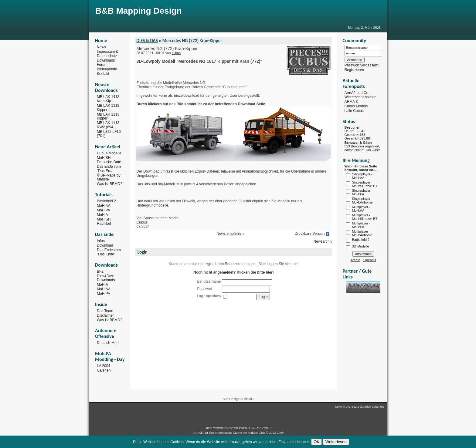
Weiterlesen (336, 442)
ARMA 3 (351, 102)
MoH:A (102, 215)
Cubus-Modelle (109, 153)
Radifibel (104, 224)
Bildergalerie (107, 69)
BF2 (100, 271)
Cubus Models (356, 106)
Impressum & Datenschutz (108, 54)
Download (105, 245)
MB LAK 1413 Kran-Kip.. (108, 99)
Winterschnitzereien (360, 97)
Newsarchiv (323, 241)
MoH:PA (104, 210)
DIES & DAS (147, 41)
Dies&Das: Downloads (106, 278)
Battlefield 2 (106, 201)
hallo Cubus (354, 111)
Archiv (355, 260)
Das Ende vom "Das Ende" (109, 252)
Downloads (106, 60)
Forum (102, 65)
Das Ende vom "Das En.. (109, 169)
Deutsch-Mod (108, 343)
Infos (101, 241)
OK (316, 442)
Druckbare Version (310, 234)
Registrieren (354, 70)
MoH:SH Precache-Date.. (110, 160)
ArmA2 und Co (356, 93)
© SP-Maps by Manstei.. (109, 177)
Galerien (104, 370)
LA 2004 (104, 366)
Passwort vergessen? (362, 65)
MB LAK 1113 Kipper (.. (108, 108)
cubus (176, 53)
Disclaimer (105, 315)
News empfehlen (230, 234)
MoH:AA (104, 206)
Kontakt (103, 74)
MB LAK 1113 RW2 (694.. (108, 125)
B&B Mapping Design (139, 11)
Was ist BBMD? (110, 184)
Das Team (105, 311)
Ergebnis (369, 260)
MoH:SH (104, 219)
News (101, 47)
